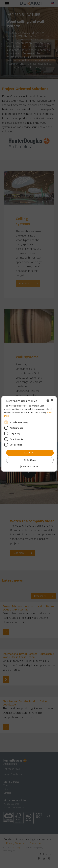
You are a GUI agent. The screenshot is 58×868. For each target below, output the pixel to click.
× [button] (52, 400)
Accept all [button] (30, 453)
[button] (29, 467)
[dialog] (29, 434)
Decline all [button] (30, 460)
